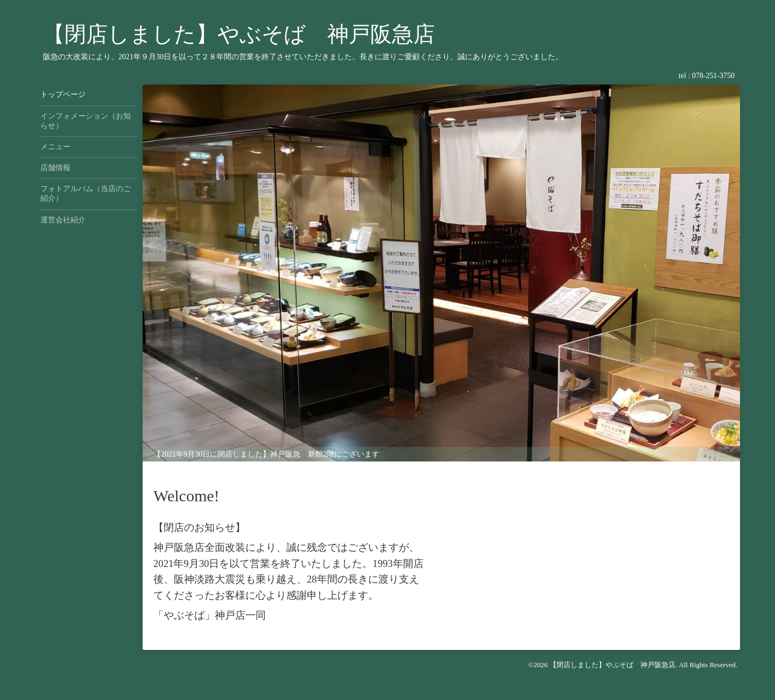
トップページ (63, 94)
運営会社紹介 (63, 220)
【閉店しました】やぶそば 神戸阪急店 (239, 34)
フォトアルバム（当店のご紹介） (86, 194)
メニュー (55, 147)
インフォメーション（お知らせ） (86, 121)
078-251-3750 (713, 76)
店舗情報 (55, 168)
